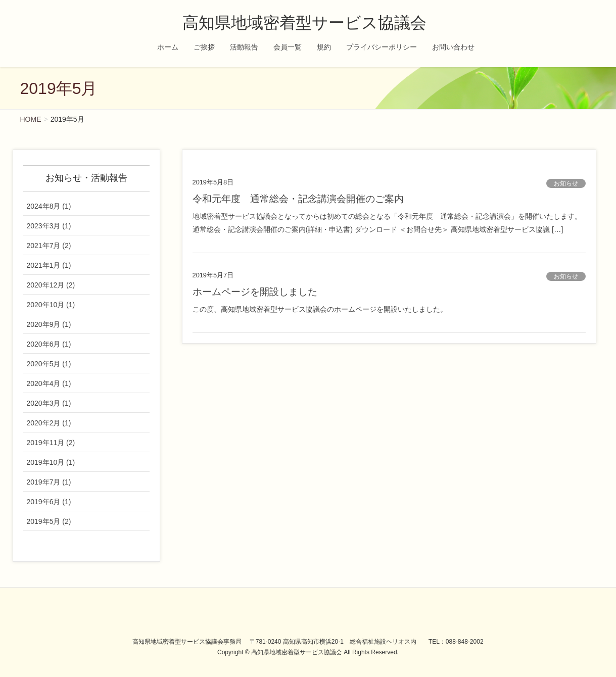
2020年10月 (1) (51, 305)
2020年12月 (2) (51, 285)
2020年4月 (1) (49, 383)
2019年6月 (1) (49, 502)
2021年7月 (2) (49, 246)
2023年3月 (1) (49, 226)
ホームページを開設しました (255, 292)
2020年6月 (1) (49, 344)
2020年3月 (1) (49, 403)
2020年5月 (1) (49, 364)
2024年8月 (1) (49, 206)
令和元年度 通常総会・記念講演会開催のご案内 (298, 199)
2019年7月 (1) (49, 482)
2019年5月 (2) (49, 521)
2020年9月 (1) (49, 324)
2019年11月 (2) (51, 443)
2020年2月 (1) (49, 423)
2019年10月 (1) (51, 462)
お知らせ (566, 183)
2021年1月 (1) (49, 265)
